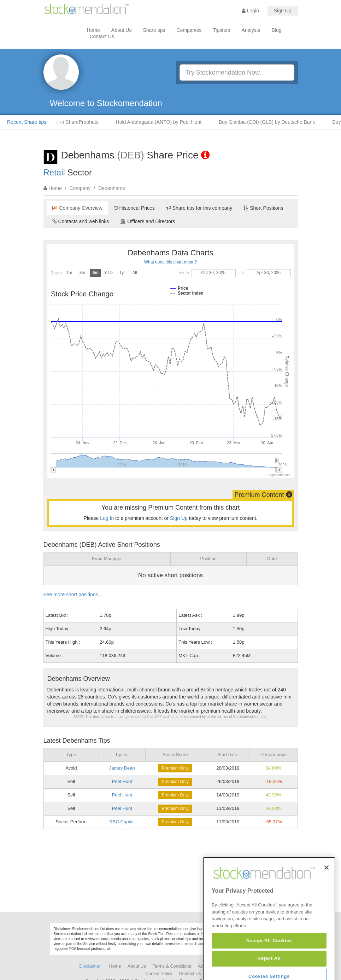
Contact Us (102, 36)
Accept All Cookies (269, 968)
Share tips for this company (199, 208)
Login (250, 11)
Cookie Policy (159, 974)
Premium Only (175, 768)
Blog (277, 30)
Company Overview (77, 208)
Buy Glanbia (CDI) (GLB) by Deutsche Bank (272, 122)
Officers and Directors (148, 221)
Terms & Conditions (172, 966)
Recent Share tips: (27, 122)
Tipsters (221, 30)
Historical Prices (134, 208)
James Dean (122, 768)
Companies (189, 30)
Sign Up (283, 11)
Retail (54, 172)
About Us (122, 30)
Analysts (251, 30)
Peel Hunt (122, 781)
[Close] (327, 895)
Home (93, 30)
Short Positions (263, 208)
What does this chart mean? (170, 262)
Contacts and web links (81, 221)
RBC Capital (122, 822)
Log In (107, 518)
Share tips (154, 30)
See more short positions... (73, 595)
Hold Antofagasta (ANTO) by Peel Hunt (164, 122)
